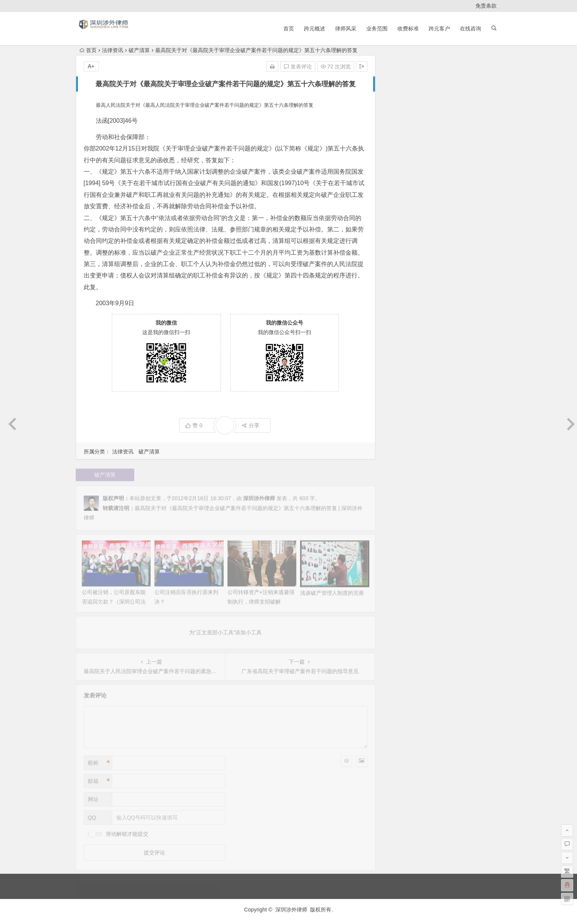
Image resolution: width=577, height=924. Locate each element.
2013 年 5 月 (401, 337)
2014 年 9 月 (401, 252)
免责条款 (486, 6)
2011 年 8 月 (401, 518)
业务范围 (377, 29)
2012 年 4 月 (401, 454)
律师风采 (346, 29)
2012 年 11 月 (402, 379)
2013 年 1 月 (401, 358)
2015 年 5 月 (401, 198)
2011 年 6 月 (401, 528)
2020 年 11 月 (402, 166)
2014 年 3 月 (401, 294)
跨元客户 (439, 29)
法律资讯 (113, 50)
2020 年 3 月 (401, 177)
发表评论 (298, 67)
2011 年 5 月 (401, 539)
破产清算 (139, 50)
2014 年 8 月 (401, 262)
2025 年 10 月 (402, 103)
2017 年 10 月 (402, 188)
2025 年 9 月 (401, 113)
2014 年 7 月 (401, 273)
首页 (289, 29)
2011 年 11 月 (402, 496)
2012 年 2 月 (401, 475)
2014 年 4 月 (401, 284)
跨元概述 (315, 29)
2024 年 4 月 (401, 124)
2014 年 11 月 (402, 230)
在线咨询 (471, 29)
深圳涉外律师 (291, 910)
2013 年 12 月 (402, 305)
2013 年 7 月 (401, 326)
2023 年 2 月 (401, 145)
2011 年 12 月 (402, 486)
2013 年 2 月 (401, 347)
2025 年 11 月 (402, 92)
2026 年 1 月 (401, 81)
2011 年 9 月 (401, 507)
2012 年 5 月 (401, 443)
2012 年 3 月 (401, 464)
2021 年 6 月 (401, 156)
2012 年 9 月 (401, 401)
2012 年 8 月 (401, 411)
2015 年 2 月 (401, 209)
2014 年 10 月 (402, 241)
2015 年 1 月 (401, 220)
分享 (250, 425)
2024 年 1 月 (401, 135)
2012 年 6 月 (401, 433)
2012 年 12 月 (402, 369)
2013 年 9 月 (401, 315)
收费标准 (408, 29)
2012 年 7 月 (401, 422)
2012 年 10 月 (402, 390)
